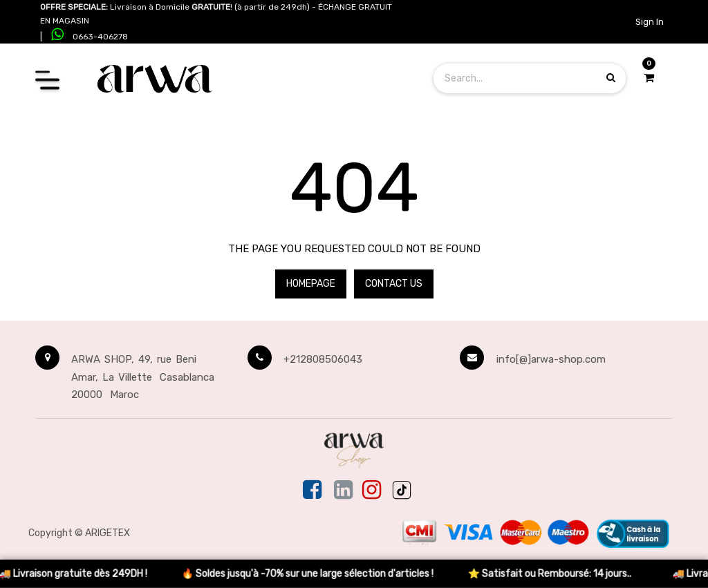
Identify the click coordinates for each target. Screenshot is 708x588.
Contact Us (394, 284)
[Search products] (611, 78)
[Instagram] (372, 491)
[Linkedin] (343, 491)
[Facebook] (314, 491)
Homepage (311, 284)
